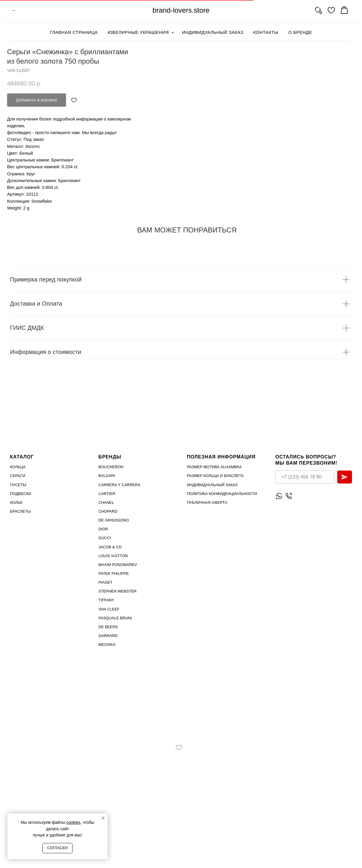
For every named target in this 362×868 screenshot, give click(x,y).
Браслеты (20, 511)
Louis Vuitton (113, 556)
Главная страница (74, 32)
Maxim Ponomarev (118, 565)
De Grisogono (114, 520)
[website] (318, 12)
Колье (16, 503)
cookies (73, 822)
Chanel (106, 503)
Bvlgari (107, 476)
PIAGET (106, 582)
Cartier (107, 494)
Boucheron (111, 467)
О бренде (300, 32)
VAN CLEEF (109, 609)
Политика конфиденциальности (222, 494)
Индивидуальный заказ (213, 32)
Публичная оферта (207, 503)
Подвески (21, 494)
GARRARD (108, 636)
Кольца (18, 467)
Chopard (108, 511)
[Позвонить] (289, 496)
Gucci (105, 538)
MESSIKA (107, 645)
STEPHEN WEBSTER (117, 591)
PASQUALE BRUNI (115, 618)
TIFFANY (106, 600)
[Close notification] (103, 818)
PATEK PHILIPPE (114, 574)
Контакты (266, 32)
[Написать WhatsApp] (279, 496)
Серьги (18, 476)
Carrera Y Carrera (119, 485)
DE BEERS (108, 627)
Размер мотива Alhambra (214, 467)
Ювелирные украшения (139, 32)
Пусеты (18, 485)
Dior (103, 529)
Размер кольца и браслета (215, 476)
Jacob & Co (110, 547)
